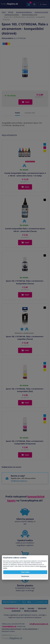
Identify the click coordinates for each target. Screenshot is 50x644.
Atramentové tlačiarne (24, 12)
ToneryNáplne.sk (9, 626)
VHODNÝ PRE (30, 113)
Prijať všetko (25, 572)
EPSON (11, 12)
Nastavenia (25, 576)
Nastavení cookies (8, 631)
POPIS (17, 113)
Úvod (4, 12)
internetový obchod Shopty (11, 629)
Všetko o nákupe (31, 611)
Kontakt (31, 608)
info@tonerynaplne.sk (39, 624)
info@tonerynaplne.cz (19, 481)
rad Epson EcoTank (41, 12)
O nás (22, 608)
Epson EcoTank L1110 (29, 15)
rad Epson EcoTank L (12, 15)
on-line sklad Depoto (30, 629)
